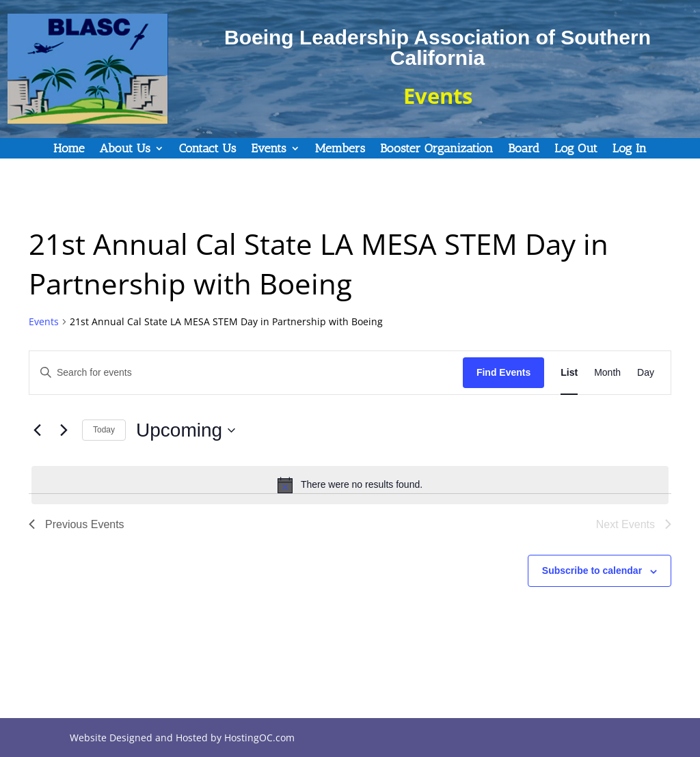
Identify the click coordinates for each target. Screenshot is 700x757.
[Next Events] (64, 430)
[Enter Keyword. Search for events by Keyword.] (246, 373)
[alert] (350, 485)
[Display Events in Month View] (607, 373)
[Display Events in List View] (569, 373)
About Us (125, 150)
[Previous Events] (37, 430)
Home (69, 150)
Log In (630, 150)
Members (340, 150)
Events (268, 150)
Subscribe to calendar (592, 570)
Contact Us (208, 150)
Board (524, 150)
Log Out (576, 150)
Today (104, 430)
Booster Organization (436, 150)
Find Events (503, 372)
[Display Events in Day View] (646, 373)
